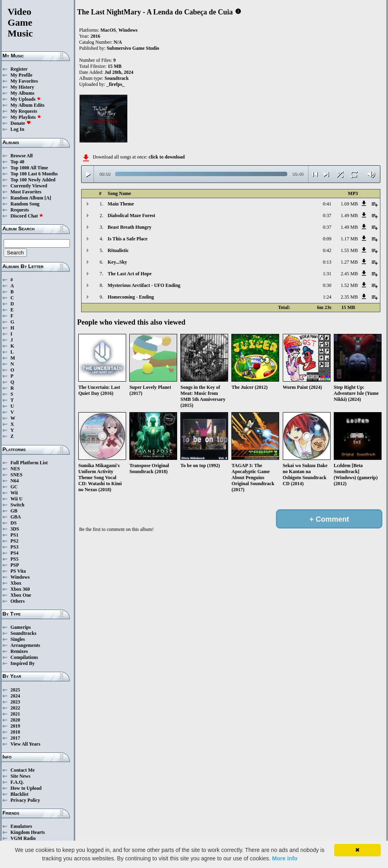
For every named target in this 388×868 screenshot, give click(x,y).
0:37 (327, 215)
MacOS (108, 30)
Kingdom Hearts (28, 832)
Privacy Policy (25, 800)
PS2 (14, 541)
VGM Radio (23, 838)
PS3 (14, 547)
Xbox (16, 583)
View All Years (25, 744)
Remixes (19, 651)
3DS (15, 529)
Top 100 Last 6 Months (34, 174)
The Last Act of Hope (130, 274)
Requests (20, 210)
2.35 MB (349, 297)
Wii (14, 493)
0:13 (327, 262)
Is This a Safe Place (128, 239)
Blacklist (19, 794)
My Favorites (24, 81)
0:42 (327, 250)
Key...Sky (117, 262)
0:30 (327, 285)
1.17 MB (349, 239)
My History (22, 87)
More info (285, 858)
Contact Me (22, 770)
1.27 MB (349, 262)
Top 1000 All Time (29, 168)
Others (17, 601)
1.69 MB (349, 204)
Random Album (27, 198)
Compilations (24, 657)
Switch (17, 505)
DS (13, 523)
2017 (15, 738)
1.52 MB (349, 285)
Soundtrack (116, 78)
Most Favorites (26, 192)
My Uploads (26, 99)
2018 (15, 732)
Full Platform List (29, 463)
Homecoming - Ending (131, 297)
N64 (15, 481)
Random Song (25, 204)
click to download (167, 157)
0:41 (327, 204)
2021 (15, 714)
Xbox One (21, 595)
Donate (21, 123)
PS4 (14, 553)
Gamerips (21, 627)
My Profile (21, 75)
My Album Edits (28, 105)
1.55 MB (349, 250)
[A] (48, 198)
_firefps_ (115, 84)
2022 (15, 708)
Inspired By (22, 663)
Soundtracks (23, 633)
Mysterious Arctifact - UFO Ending (144, 285)
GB (14, 511)
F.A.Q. (17, 782)
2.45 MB (349, 274)
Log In (17, 129)
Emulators (21, 826)
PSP (15, 565)
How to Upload (26, 788)
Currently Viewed (29, 186)
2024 (15, 696)
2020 (15, 720)
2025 (15, 690)
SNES (16, 475)
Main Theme (121, 204)
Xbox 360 (20, 589)
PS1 (14, 535)
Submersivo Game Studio (133, 48)
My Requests (24, 111)
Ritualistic (118, 250)
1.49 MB (349, 215)
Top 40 (17, 162)
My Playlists (26, 117)
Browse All (21, 156)
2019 (15, 726)
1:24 (327, 297)
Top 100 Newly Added (33, 180)
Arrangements (25, 645)
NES (15, 469)
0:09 (327, 239)
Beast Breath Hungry (130, 227)
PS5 (14, 559)
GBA (16, 517)
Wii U (16, 499)
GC (14, 487)
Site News (20, 776)
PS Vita (18, 571)
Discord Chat (27, 216)
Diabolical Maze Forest (131, 215)
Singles (18, 639)
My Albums (22, 93)
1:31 (327, 274)
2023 (15, 702)
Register (19, 69)
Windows (20, 577)
